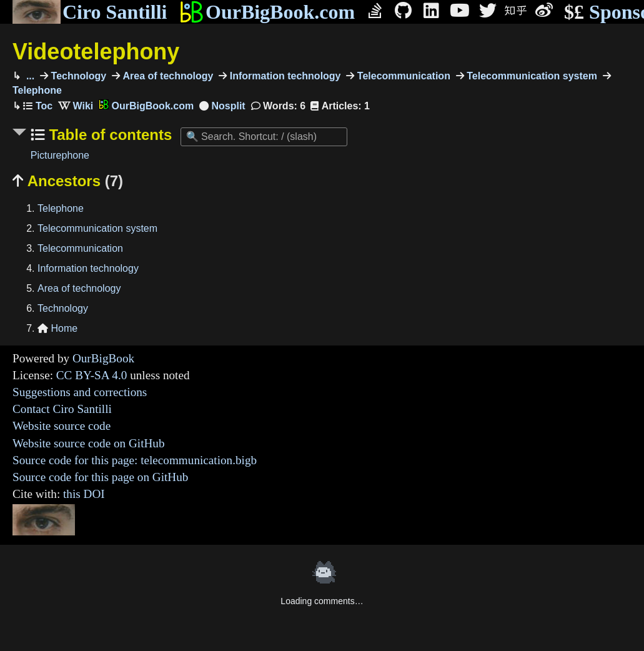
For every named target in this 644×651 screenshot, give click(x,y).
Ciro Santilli (90, 12)
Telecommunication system (531, 76)
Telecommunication (402, 76)
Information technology (284, 76)
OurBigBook (103, 358)
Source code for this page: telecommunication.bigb (135, 460)
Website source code (62, 426)
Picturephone (60, 155)
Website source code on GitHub (89, 443)
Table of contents (109, 135)
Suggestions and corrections (80, 392)
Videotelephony (96, 52)
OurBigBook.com (267, 12)
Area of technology (166, 76)
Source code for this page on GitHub (100, 477)
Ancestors (68, 181)
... (29, 76)
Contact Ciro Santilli (62, 409)
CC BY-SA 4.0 (92, 375)
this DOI (84, 494)
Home (57, 328)
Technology (77, 76)
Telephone (61, 208)
